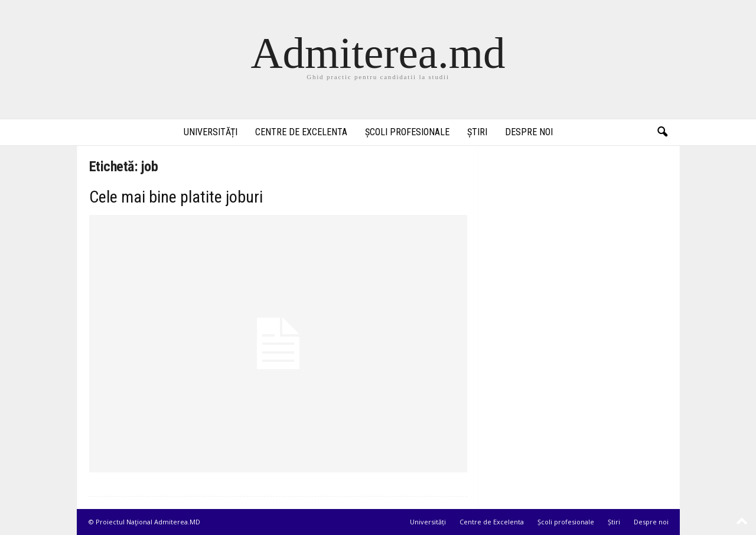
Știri (477, 132)
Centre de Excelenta (301, 132)
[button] (662, 132)
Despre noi (529, 132)
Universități (211, 132)
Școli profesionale (407, 132)
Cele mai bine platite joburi (176, 197)
